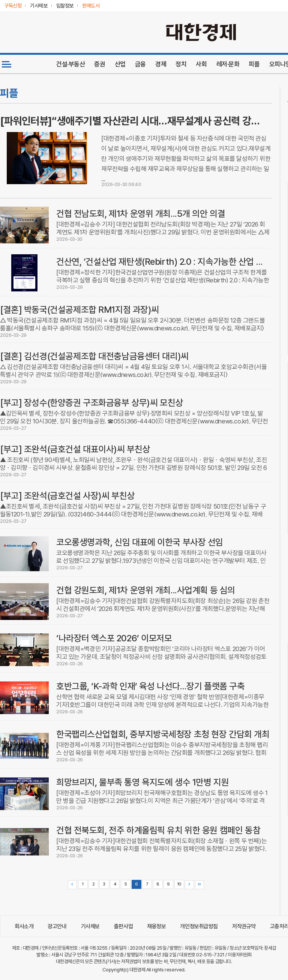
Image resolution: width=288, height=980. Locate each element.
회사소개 (24, 926)
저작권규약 (244, 926)
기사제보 (90, 926)
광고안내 (57, 926)
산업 (120, 64)
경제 (161, 64)
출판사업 (123, 926)
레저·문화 (228, 64)
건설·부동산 (70, 64)
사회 (201, 64)
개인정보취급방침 (199, 926)
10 (179, 884)
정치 (181, 64)
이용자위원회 (239, 955)
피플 (254, 64)
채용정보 (156, 926)
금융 (140, 64)
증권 (100, 64)
